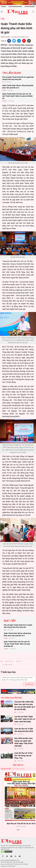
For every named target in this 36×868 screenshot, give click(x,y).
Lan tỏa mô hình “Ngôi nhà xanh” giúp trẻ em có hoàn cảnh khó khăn (25, 719)
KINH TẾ (19, 661)
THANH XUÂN (9, 661)
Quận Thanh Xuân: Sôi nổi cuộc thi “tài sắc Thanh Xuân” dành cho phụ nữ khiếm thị (17, 96)
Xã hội (4, 90)
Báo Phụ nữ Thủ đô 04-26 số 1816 (18, 824)
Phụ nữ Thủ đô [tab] (6, 769)
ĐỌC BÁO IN (18, 765)
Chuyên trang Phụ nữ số (30, 7)
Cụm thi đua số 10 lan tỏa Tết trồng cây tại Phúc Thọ (23, 756)
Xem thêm (18, 833)
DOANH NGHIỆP (8, 665)
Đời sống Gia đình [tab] (18, 769)
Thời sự (4, 101)
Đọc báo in (3, 7)
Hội (3, 19)
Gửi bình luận (29, 684)
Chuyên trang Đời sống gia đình (15, 7)
